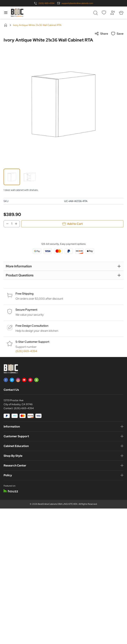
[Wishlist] (104, 13)
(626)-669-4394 (24, 408)
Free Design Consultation (32, 326)
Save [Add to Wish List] (117, 34)
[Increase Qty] (17, 224)
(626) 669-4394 (46, 3)
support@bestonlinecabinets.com (77, 3)
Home (6, 25)
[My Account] (113, 13)
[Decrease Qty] (6, 224)
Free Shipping (25, 294)
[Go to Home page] (17, 13)
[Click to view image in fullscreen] (63, 104)
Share (101, 34)
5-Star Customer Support (32, 342)
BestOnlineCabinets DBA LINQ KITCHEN (58, 504)
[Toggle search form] (95, 13)
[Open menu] (6, 13)
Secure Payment (26, 310)
